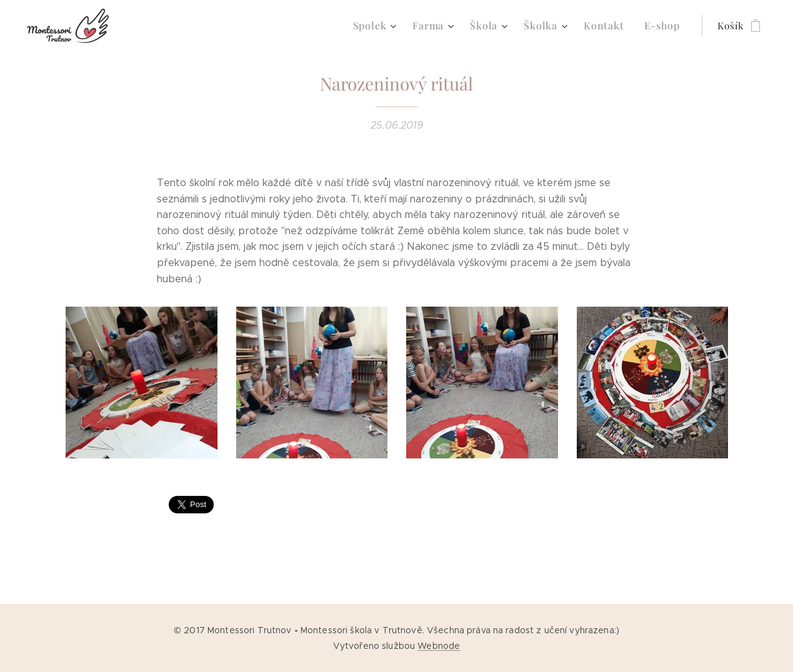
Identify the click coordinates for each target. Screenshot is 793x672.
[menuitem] (389, 26)
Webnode (439, 646)
